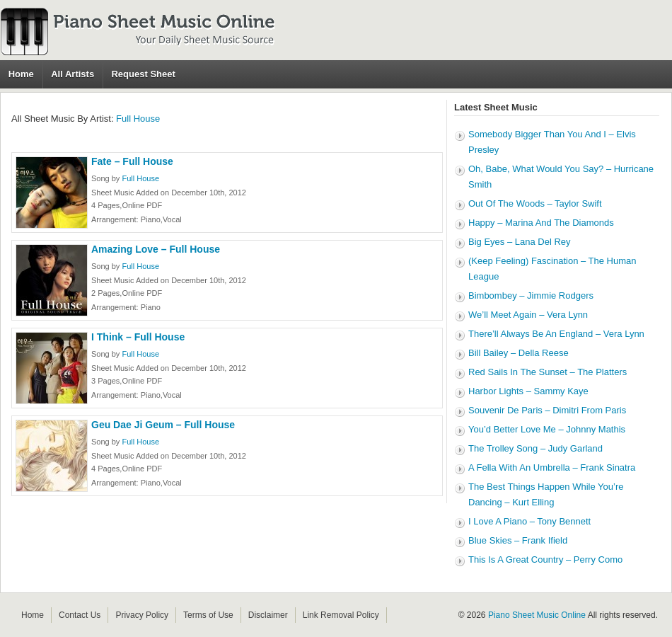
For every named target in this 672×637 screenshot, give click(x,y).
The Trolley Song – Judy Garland (535, 448)
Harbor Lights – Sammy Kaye (528, 391)
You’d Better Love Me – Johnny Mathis (547, 429)
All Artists (73, 74)
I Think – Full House (138, 337)
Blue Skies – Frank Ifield (518, 540)
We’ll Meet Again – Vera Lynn (528, 315)
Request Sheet (143, 74)
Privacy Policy (142, 615)
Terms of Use (208, 615)
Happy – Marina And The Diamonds (541, 223)
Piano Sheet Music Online (537, 615)
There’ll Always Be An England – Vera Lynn (556, 334)
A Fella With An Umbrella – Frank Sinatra (552, 467)
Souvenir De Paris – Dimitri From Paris (547, 410)
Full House (138, 119)
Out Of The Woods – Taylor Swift (535, 203)
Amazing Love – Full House (156, 249)
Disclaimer (268, 615)
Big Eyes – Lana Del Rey (520, 242)
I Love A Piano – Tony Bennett (529, 521)
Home (21, 74)
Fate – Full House (132, 161)
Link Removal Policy (341, 615)
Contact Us (80, 615)
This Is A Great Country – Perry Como (545, 559)
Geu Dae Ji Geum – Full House (163, 425)
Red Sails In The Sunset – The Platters (548, 372)
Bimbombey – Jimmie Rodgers (531, 295)
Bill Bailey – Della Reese (519, 353)
